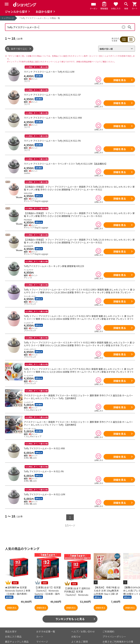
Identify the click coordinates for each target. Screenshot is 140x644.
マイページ (42, 616)
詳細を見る (120, 80)
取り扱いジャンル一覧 (17, 621)
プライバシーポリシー (114, 611)
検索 (130, 27)
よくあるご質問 (79, 616)
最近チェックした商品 (17, 616)
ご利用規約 (108, 606)
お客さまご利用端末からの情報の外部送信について (118, 617)
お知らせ (76, 611)
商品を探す (11, 606)
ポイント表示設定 (46, 621)
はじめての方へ (79, 621)
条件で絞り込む (19, 49)
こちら (42, 636)
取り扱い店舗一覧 (14, 626)
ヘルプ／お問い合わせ (83, 606)
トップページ (8, 18)
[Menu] (7, 4)
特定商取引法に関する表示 (117, 624)
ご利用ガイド (43, 626)
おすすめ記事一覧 (46, 606)
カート (40, 611)
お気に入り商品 (13, 611)
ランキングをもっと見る (70, 593)
